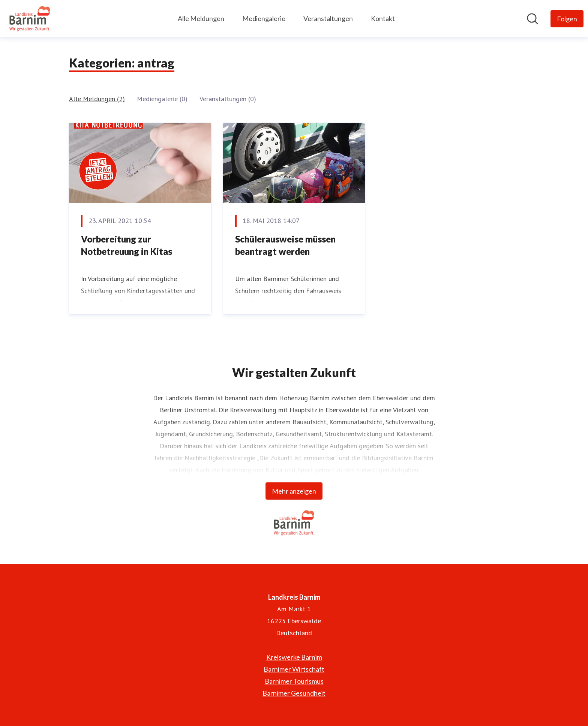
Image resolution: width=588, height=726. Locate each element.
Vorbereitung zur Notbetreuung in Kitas (127, 245)
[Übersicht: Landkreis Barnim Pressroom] (30, 19)
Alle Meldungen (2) (97, 99)
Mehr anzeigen (294, 491)
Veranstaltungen (328, 18)
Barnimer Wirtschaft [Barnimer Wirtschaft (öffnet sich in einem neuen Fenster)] (294, 669)
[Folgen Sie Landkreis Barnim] (567, 19)
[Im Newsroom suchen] (532, 19)
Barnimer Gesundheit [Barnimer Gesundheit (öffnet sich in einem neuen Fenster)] (294, 693)
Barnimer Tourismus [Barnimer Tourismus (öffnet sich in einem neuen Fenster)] (294, 681)
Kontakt (383, 18)
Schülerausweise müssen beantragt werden (285, 245)
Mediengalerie (264, 18)
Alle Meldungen (201, 18)
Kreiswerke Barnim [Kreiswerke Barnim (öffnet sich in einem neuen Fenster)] (294, 657)
